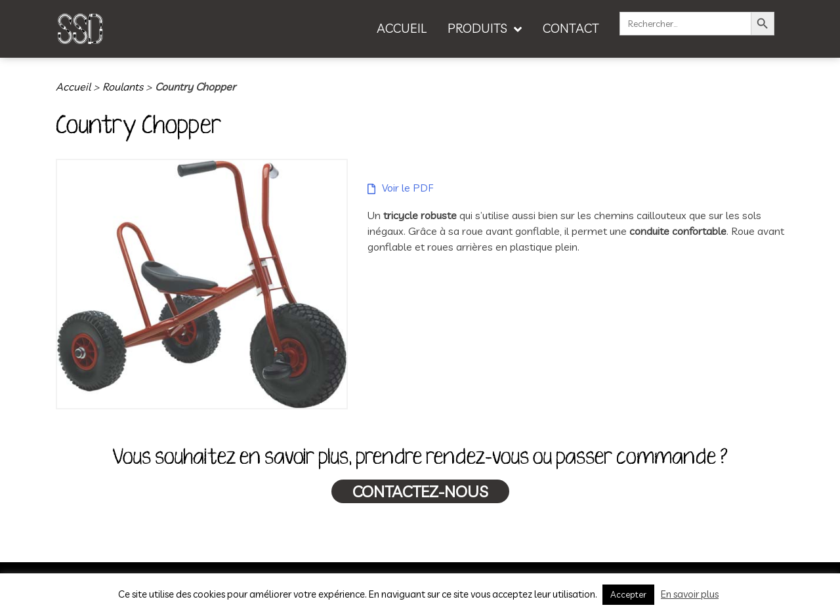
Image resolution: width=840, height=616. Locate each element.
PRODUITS (477, 28)
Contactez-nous (420, 491)
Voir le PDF (408, 188)
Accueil (73, 87)
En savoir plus (690, 594)
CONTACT (571, 28)
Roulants (123, 87)
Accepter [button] (628, 594)
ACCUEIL (402, 28)
